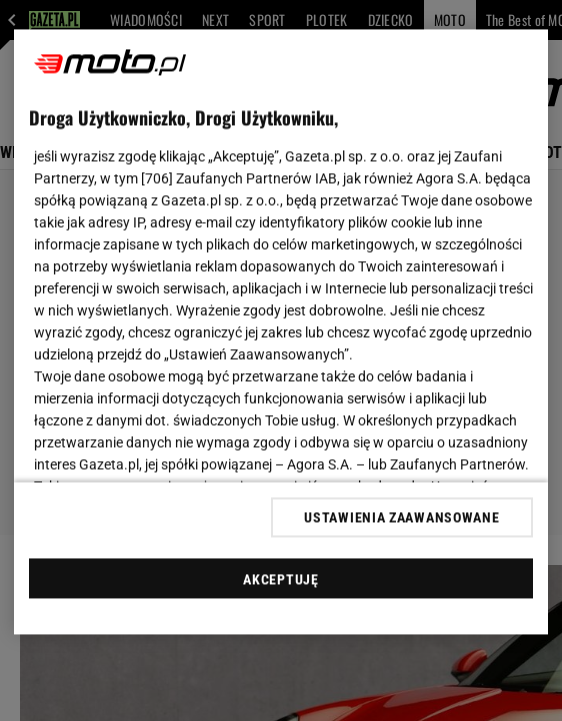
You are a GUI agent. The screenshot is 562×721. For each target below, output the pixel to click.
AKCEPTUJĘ (280, 579)
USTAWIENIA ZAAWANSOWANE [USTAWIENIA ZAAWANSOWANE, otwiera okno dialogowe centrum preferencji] (401, 517)
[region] (281, 332)
